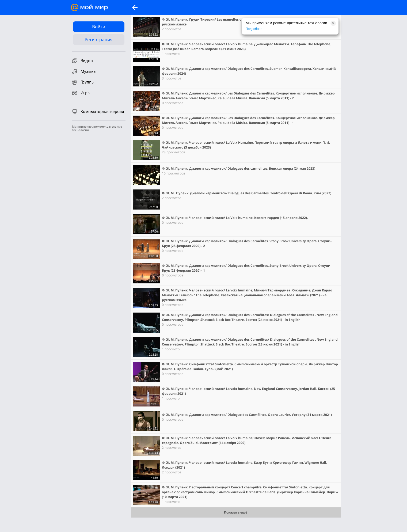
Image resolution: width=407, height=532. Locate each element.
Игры (81, 93)
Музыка (84, 71)
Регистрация (99, 40)
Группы (83, 82)
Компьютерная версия (98, 111)
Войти (99, 27)
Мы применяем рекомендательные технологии (97, 128)
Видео (82, 61)
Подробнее (254, 29)
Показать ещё (236, 512)
